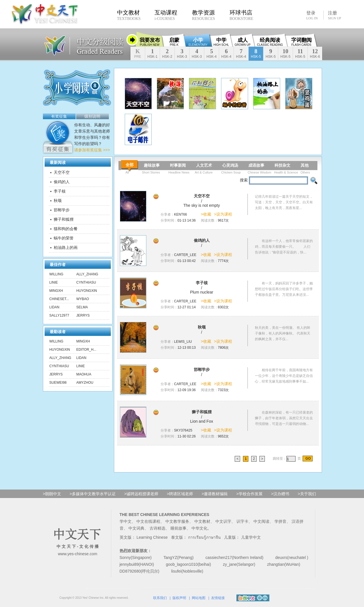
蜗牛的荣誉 (64, 238)
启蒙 (174, 42)
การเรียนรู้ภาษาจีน (204, 537)
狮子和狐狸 (64, 219)
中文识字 (223, 521)
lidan (54, 307)
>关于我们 (307, 494)
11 (300, 53)
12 (315, 53)
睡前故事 (178, 528)
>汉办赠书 (280, 494)
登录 (312, 15)
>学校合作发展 (249, 494)
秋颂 (58, 201)
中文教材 (202, 521)
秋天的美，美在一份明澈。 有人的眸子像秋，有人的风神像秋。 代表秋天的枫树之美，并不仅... (283, 333)
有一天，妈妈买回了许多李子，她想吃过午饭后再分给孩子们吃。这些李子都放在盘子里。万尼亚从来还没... (284, 289)
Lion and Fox (202, 421)
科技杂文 (282, 165)
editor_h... (86, 350)
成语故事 (256, 165)
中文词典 (136, 528)
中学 (221, 42)
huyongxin (87, 291)
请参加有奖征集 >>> (92, 150)
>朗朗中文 (52, 494)
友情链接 (218, 598)
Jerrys (83, 315)
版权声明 (179, 598)
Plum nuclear (202, 292)
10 (285, 53)
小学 (198, 42)
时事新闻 (178, 165)
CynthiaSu (86, 282)
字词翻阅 (301, 42)
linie (54, 282)
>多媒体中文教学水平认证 (93, 494)
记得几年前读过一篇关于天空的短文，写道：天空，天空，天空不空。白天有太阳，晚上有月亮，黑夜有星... (284, 202)
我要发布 (150, 42)
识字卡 (242, 521)
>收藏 (206, 214)
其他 (305, 165)
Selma (82, 307)
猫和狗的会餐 (66, 229)
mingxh (56, 291)
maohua (84, 374)
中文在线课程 (148, 521)
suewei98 (58, 383)
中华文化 (199, 528)
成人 (242, 42)
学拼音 (280, 521)
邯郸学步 (62, 210)
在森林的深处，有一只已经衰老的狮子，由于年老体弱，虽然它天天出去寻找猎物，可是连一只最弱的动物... (284, 418)
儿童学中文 (251, 537)
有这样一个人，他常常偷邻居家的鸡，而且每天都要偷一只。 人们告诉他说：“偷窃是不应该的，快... (284, 247)
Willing (56, 274)
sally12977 (59, 315)
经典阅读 (270, 42)
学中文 (126, 521)
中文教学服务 (177, 521)
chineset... (59, 299)
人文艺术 (204, 165)
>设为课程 (223, 214)
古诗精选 (157, 528)
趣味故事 (152, 165)
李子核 (60, 191)
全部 (130, 165)
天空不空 (62, 172)
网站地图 (199, 598)
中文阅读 (261, 521)
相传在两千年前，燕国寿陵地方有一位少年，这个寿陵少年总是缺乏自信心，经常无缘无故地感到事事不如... (284, 376)
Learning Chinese (152, 537)
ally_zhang (87, 274)
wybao (83, 299)
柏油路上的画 (66, 247)
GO (307, 459)
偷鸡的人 (62, 182)
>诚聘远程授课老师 (141, 494)
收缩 (132, 40)
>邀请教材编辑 (215, 494)
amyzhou (85, 383)
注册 (334, 15)
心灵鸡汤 (230, 165)
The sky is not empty (201, 205)
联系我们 (160, 598)
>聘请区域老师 (180, 494)
